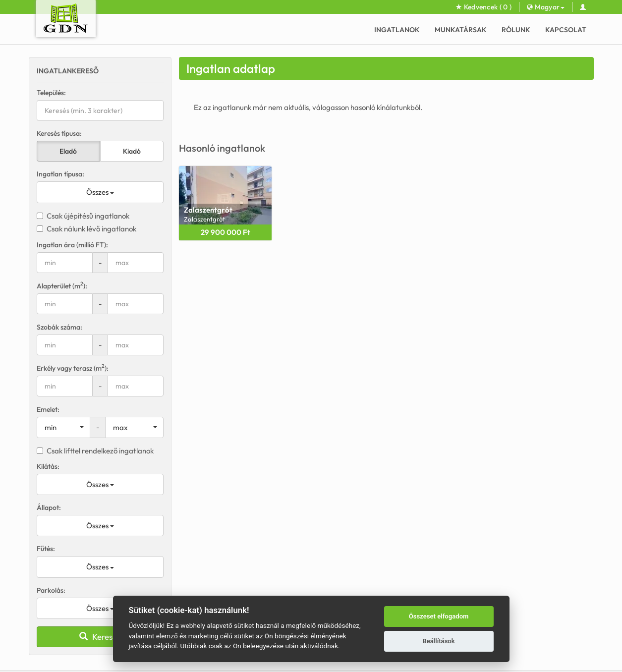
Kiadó (132, 151)
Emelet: (48, 409)
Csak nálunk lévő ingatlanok (86, 229)
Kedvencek (484, 7)
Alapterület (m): (62, 286)
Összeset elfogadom (439, 616)
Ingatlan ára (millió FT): (72, 245)
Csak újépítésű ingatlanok (83, 216)
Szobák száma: (59, 327)
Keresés (100, 637)
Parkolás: (51, 590)
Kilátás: (48, 466)
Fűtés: (46, 549)
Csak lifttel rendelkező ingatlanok (95, 451)
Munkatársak (461, 30)
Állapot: (49, 507)
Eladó (68, 151)
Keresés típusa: (59, 133)
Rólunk (516, 30)
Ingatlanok (397, 30)
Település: (51, 93)
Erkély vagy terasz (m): (73, 368)
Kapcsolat (566, 30)
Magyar (546, 7)
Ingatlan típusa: (60, 174)
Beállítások (438, 641)
